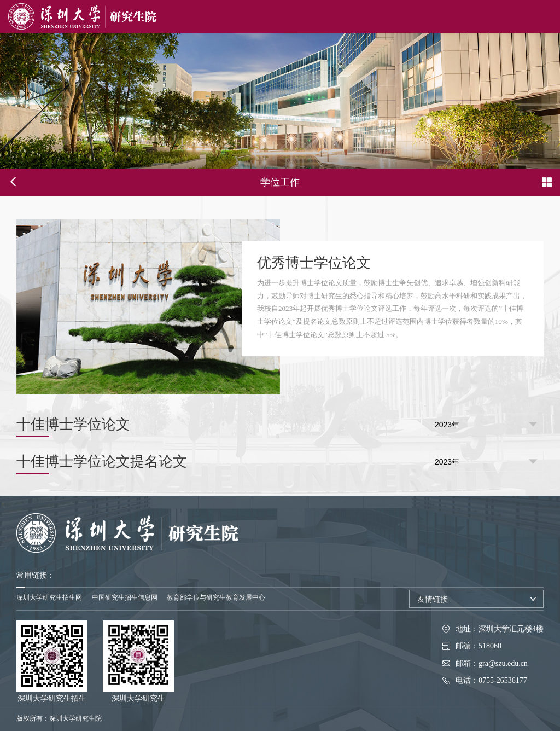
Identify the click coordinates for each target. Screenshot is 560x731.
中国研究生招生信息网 (125, 597)
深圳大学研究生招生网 (49, 597)
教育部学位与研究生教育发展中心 (216, 597)
